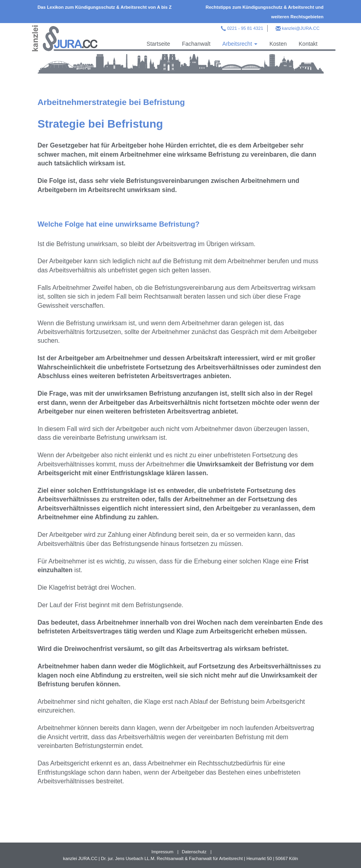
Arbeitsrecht (240, 44)
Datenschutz (194, 852)
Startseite (158, 44)
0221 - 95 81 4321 (245, 28)
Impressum (162, 852)
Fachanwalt (196, 44)
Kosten (278, 44)
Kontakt (308, 44)
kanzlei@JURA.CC (301, 28)
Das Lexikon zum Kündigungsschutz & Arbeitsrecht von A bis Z (105, 7)
